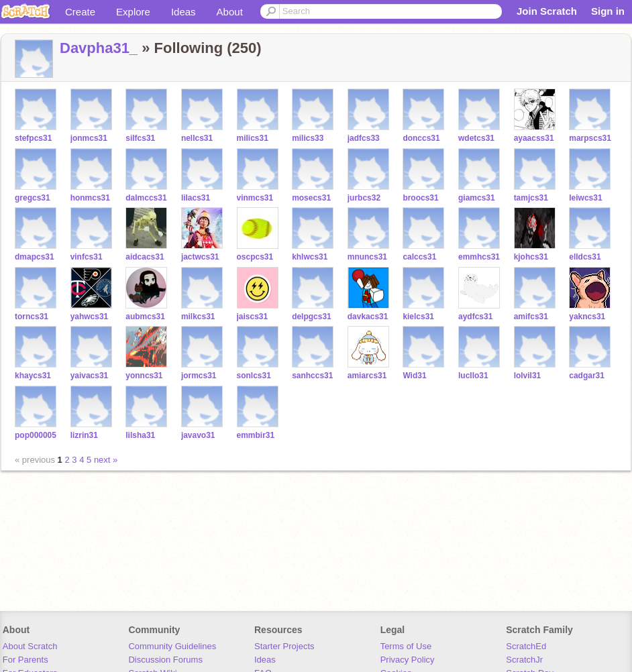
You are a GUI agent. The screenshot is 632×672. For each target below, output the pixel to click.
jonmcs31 (89, 138)
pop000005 (36, 435)
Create (80, 12)
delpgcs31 (312, 317)
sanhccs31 (312, 376)
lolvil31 (528, 376)
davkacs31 (368, 317)
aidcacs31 (145, 257)
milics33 (308, 138)
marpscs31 (590, 138)
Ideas (183, 12)
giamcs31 (477, 198)
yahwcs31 (90, 317)
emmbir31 (256, 435)
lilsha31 (140, 435)
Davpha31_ (99, 48)
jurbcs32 (364, 198)
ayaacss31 (534, 138)
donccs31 (421, 138)
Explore (133, 12)
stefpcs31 (33, 138)
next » (106, 460)
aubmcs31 (145, 317)
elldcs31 (585, 257)
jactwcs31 (200, 257)
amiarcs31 (367, 376)
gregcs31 (33, 198)
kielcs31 (418, 317)
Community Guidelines (172, 646)
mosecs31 (311, 198)
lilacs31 (196, 198)
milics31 (253, 138)
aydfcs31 (475, 317)
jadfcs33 (364, 138)
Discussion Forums (165, 660)
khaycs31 (33, 376)
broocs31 (420, 198)
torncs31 (32, 317)
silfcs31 (140, 138)
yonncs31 (144, 376)
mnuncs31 (367, 257)
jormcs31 (199, 376)
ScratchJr (524, 660)
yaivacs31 (90, 376)
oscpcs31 (255, 257)
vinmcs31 (255, 198)
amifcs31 (531, 317)
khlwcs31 (310, 257)
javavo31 (198, 435)
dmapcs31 (35, 257)
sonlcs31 (254, 376)
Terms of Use (406, 646)
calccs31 (419, 257)
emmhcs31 (479, 257)
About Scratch (30, 646)
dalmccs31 (146, 198)
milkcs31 (198, 317)
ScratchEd (526, 646)
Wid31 (414, 376)
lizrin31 (84, 435)
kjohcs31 (531, 257)
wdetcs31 (476, 138)
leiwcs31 (585, 198)
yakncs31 (587, 317)
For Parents (25, 660)
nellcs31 (197, 138)
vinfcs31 (87, 257)
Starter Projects (284, 646)
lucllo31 (473, 376)
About (230, 12)
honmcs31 (90, 198)
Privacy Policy (408, 660)
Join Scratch (547, 11)
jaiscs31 (253, 317)
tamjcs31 (531, 198)
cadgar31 (587, 376)
